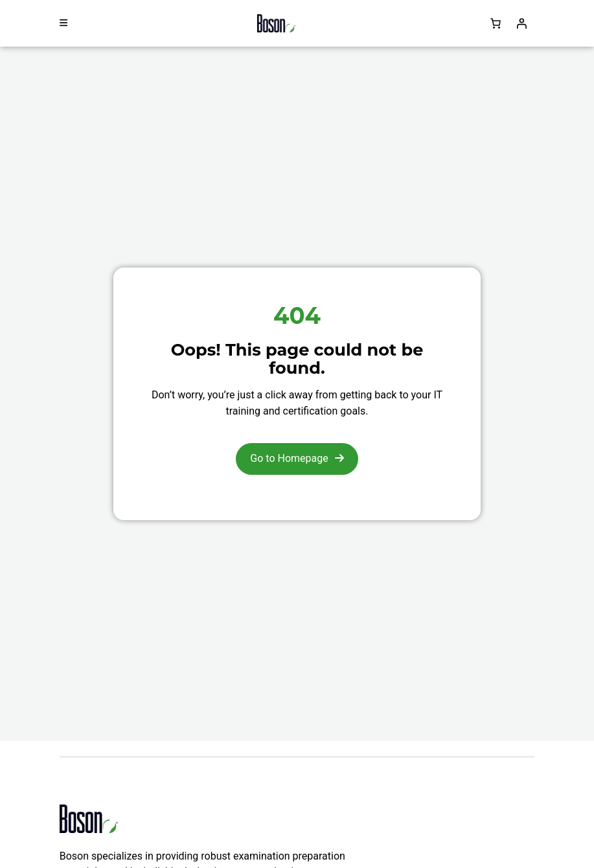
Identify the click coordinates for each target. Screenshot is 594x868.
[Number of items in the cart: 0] (496, 23)
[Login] (521, 23)
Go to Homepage (289, 458)
